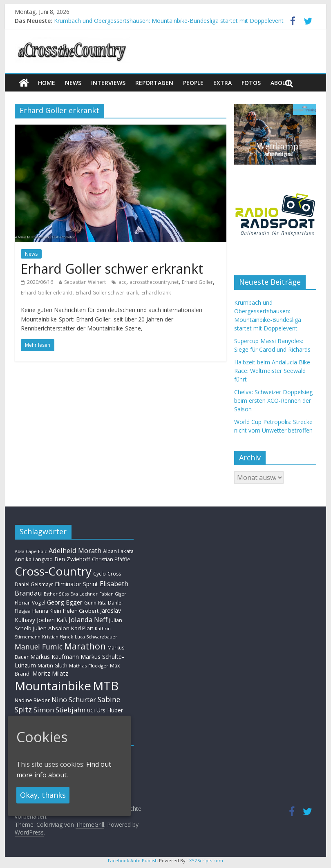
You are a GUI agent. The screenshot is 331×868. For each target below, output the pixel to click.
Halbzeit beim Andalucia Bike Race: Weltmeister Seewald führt (272, 371)
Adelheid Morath (75, 550)
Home (47, 83)
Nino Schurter (74, 700)
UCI (91, 710)
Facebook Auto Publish (133, 860)
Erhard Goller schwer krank (107, 293)
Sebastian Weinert (85, 282)
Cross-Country (53, 571)
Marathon (85, 646)
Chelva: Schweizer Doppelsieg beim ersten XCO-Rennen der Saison (273, 401)
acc (122, 282)
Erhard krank (156, 293)
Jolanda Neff (88, 619)
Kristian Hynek (58, 637)
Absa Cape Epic (31, 551)
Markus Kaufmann (55, 657)
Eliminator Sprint (76, 584)
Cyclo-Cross (107, 574)
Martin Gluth (53, 666)
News (31, 254)
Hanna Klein (47, 611)
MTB (106, 686)
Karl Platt (82, 628)
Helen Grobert (81, 611)
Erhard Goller (197, 282)
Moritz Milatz (50, 673)
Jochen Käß (52, 620)
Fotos (251, 83)
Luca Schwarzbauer (96, 637)
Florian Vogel (30, 602)
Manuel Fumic (39, 647)
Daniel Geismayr (34, 584)
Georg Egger (65, 602)
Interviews (108, 83)
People (193, 83)
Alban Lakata (118, 551)
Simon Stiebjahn (59, 710)
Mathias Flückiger (89, 666)
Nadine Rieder (32, 700)
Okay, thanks (43, 795)
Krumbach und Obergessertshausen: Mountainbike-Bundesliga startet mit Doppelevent (169, 21)
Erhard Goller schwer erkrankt (112, 269)
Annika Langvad (34, 559)
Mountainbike (53, 686)
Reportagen (154, 83)
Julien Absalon (51, 628)
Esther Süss (56, 594)
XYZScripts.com (206, 860)
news (73, 83)
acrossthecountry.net (154, 282)
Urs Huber (110, 710)
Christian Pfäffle (111, 559)
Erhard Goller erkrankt (47, 293)
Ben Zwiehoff (72, 559)
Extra (223, 83)
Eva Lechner (84, 594)
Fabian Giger (113, 594)
